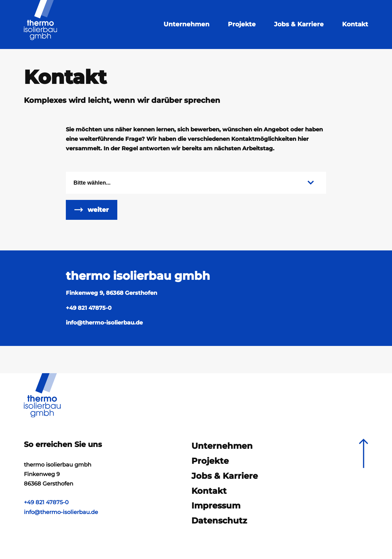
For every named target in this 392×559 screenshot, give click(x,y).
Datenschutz (219, 524)
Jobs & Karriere (298, 24)
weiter (98, 214)
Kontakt (354, 24)
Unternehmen (186, 24)
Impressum (216, 508)
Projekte (241, 24)
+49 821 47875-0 (89, 314)
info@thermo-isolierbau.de (62, 511)
